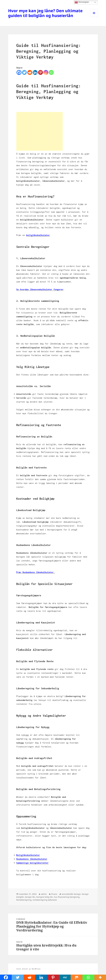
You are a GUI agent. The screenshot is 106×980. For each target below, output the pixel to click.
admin (44, 894)
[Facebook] (19, 72)
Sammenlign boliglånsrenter (32, 863)
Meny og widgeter (94, 17)
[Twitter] (24, 72)
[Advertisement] (39, 131)
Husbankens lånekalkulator (32, 859)
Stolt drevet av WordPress (28, 969)
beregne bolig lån (45, 897)
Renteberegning (24, 900)
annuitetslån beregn (71, 894)
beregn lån (30, 897)
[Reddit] (30, 72)
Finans (54, 894)
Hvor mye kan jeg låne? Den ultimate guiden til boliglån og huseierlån (45, 13)
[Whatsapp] (51, 72)
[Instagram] (46, 72)
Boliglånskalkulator (28, 855)
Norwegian (82, 2)
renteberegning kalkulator (45, 900)
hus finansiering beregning (67, 897)
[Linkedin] (35, 72)
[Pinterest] (41, 72)
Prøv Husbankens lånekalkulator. (36, 572)
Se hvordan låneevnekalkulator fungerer (40, 289)
